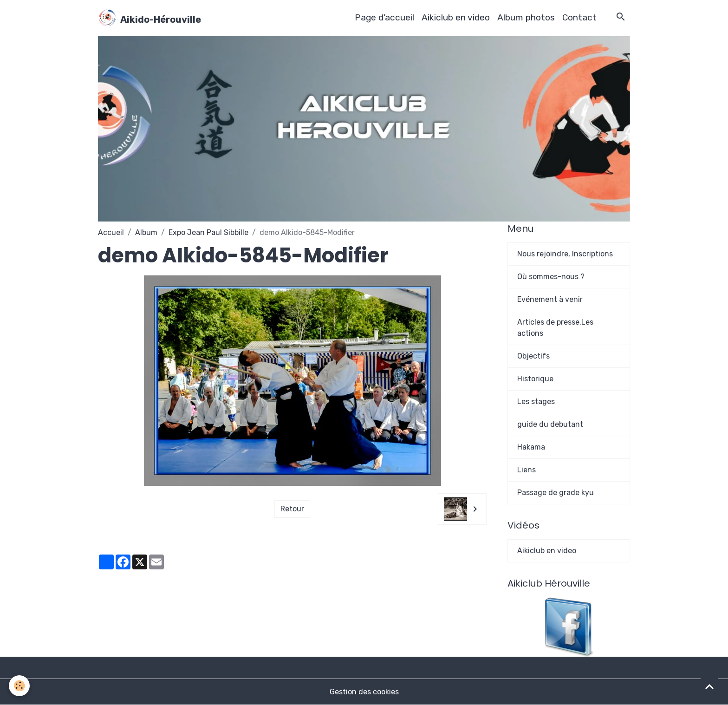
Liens (526, 470)
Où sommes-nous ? (551, 277)
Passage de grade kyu (556, 493)
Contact (579, 17)
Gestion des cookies (364, 692)
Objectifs (533, 356)
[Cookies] (20, 686)
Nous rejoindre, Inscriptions (565, 254)
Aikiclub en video (456, 17)
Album (146, 232)
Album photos (526, 17)
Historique (535, 379)
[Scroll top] (709, 686)
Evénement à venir (550, 299)
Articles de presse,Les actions (555, 328)
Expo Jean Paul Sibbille (208, 232)
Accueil (111, 232)
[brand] (149, 18)
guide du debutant (550, 424)
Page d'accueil (384, 17)
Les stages (536, 401)
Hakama (531, 447)
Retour (292, 509)
